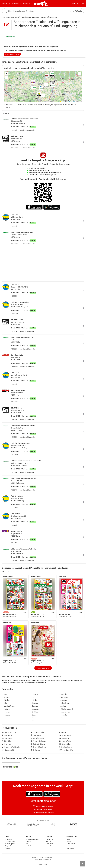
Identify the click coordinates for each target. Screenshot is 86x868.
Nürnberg (34, 700)
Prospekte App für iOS (43, 809)
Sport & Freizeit (66, 741)
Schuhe (63, 732)
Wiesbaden (64, 697)
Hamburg (6, 697)
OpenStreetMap (71, 101)
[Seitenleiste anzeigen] (82, 864)
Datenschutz (71, 844)
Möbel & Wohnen (38, 738)
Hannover (35, 694)
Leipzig (34, 697)
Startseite (8, 839)
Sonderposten (65, 735)
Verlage (28, 842)
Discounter (7, 744)
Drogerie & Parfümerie (11, 747)
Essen (5, 718)
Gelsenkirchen (65, 703)
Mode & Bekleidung (38, 741)
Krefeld (62, 721)
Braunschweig (65, 712)
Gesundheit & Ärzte (38, 732)
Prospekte (6, 4)
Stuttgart (6, 709)
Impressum (70, 848)
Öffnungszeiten (10, 842)
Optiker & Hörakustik (39, 744)
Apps (82, 4)
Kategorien (25, 4)
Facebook (49, 839)
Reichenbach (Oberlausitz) (11, 17)
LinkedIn (49, 846)
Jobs (68, 839)
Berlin (48, 5)
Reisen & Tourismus (39, 747)
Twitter (48, 842)
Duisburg (34, 703)
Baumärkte (7, 738)
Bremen (5, 721)
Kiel (61, 718)
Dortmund (6, 712)
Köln (4, 703)
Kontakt (28, 846)
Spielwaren (64, 738)
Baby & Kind (7, 735)
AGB (68, 846)
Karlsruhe (63, 694)
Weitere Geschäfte (66, 750)
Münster (34, 721)
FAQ (27, 844)
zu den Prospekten (12, 54)
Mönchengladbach (66, 709)
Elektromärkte (8, 750)
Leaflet (63, 101)
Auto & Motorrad (9, 732)
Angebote (8, 846)
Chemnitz (63, 715)
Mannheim (35, 718)
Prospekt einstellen (32, 839)
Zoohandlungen (66, 747)
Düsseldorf (7, 715)
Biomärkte (7, 741)
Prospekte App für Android (43, 806)
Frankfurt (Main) (8, 706)
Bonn (33, 715)
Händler (15, 4)
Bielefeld (34, 712)
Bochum (34, 706)
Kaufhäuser (36, 735)
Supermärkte (65, 744)
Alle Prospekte (43, 668)
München (6, 700)
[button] (79, 74)
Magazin (75, 4)
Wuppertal (35, 709)
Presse (69, 842)
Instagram (50, 844)
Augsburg (63, 700)
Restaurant (35, 750)
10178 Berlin (76, 11)
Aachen (62, 706)
